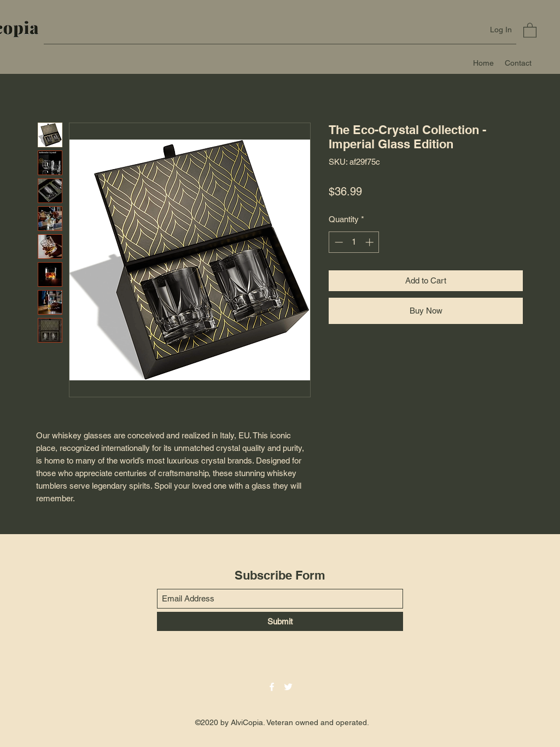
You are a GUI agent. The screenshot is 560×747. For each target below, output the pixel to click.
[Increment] (371, 242)
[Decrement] (338, 242)
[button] (530, 30)
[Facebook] (272, 687)
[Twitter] (288, 687)
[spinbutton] (354, 242)
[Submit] (280, 621)
